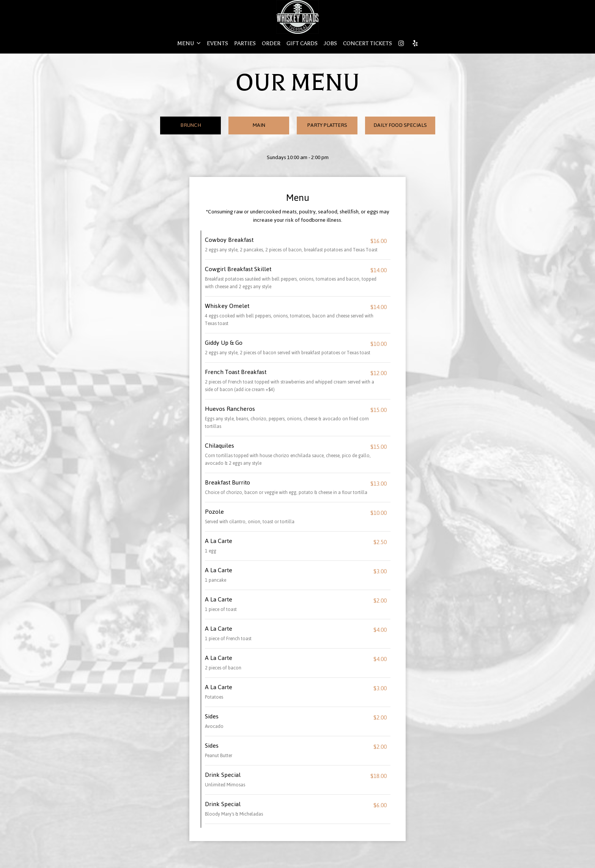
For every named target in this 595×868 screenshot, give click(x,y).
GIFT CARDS (302, 43)
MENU (189, 43)
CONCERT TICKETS (368, 43)
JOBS (330, 43)
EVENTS (217, 43)
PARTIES (245, 43)
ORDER (271, 43)
